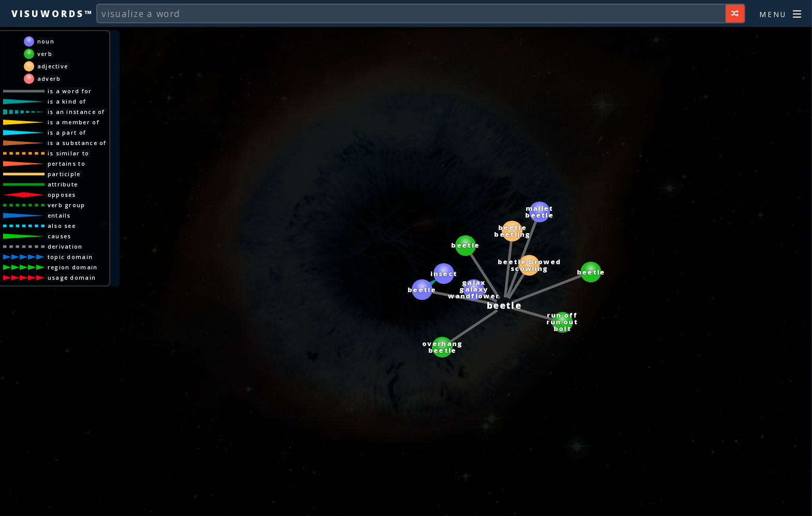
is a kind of (67, 101)
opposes (62, 195)
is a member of (74, 122)
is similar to (69, 153)
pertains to (67, 163)
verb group (67, 205)
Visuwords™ (52, 13)
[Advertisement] (406, 503)
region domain (73, 267)
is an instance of (76, 112)
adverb (49, 78)
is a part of (67, 132)
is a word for (70, 91)
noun (46, 41)
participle (64, 174)
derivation (65, 246)
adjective (53, 66)
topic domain (70, 257)
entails (59, 215)
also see (62, 226)
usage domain (72, 277)
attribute (63, 184)
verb (45, 54)
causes (60, 236)
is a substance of (77, 143)
